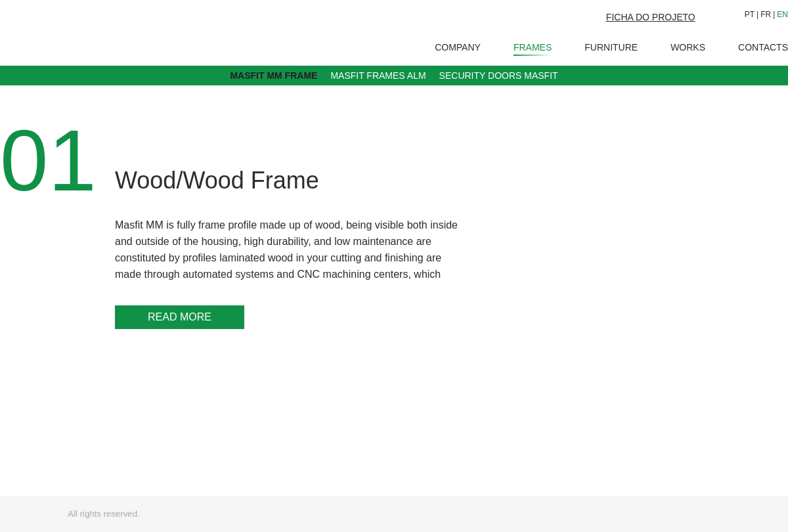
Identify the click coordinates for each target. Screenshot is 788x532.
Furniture (611, 47)
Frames (533, 49)
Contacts (763, 47)
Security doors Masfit (499, 76)
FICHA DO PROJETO (651, 17)
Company (458, 47)
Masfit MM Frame (274, 76)
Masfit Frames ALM (378, 76)
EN (782, 14)
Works (688, 47)
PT (750, 14)
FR (766, 14)
